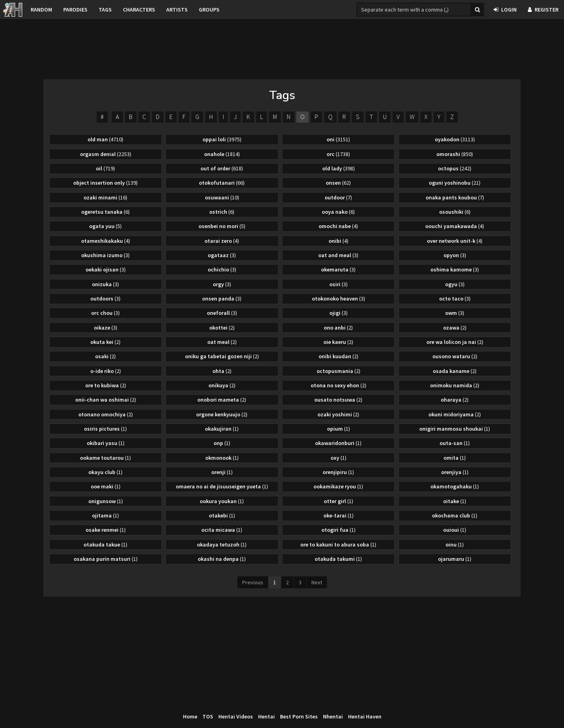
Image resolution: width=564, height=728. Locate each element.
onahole (222, 154)
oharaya (455, 400)
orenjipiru (338, 472)
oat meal (222, 342)
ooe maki (106, 486)
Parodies (75, 10)
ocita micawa (222, 530)
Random (41, 10)
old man (105, 139)
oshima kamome (455, 269)
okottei (222, 328)
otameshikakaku (106, 241)
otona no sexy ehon (338, 385)
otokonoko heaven (338, 299)
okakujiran (222, 429)
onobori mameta (222, 400)
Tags (105, 10)
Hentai (266, 716)
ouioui (455, 530)
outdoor (338, 197)
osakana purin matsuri (106, 559)
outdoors (105, 299)
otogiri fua (338, 530)
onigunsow (106, 501)
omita (455, 458)
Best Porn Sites (299, 716)
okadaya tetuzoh (222, 545)
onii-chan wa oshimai (106, 400)
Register (543, 10)
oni (338, 139)
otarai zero (222, 241)
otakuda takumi (338, 559)
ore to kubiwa (106, 385)
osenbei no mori (222, 226)
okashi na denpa (222, 559)
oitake (455, 501)
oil (105, 168)
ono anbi (338, 328)
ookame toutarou (105, 458)
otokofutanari (222, 183)
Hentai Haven (365, 716)
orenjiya (455, 472)
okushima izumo (105, 255)
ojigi (338, 313)
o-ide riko (106, 371)
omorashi (455, 154)
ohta (222, 371)
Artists (177, 10)
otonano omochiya (106, 414)
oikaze (106, 328)
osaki (105, 356)
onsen (338, 183)
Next (317, 582)
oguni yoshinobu (455, 183)
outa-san (455, 443)
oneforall (222, 313)
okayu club (105, 472)
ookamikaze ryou (338, 486)
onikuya (222, 385)
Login (505, 10)
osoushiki (455, 212)
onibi (338, 241)
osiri (338, 284)
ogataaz (222, 255)
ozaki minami (105, 197)
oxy (338, 458)
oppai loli (222, 139)
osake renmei (106, 530)
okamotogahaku (455, 486)
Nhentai (333, 716)
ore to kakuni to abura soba (338, 545)
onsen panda (222, 299)
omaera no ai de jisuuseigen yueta (222, 486)
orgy (222, 284)
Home (190, 716)
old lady (338, 168)
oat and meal (338, 255)
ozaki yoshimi (338, 414)
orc (338, 154)
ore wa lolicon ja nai (455, 342)
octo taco (455, 299)
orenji (222, 472)
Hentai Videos (236, 716)
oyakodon (455, 139)
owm (455, 313)
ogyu (455, 284)
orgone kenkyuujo (222, 414)
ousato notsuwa (338, 400)
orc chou (105, 313)
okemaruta (338, 269)
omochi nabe (338, 226)
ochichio (222, 269)
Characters (139, 10)
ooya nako (338, 212)
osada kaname (455, 371)
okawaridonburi (338, 443)
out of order (222, 168)
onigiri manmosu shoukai (455, 429)
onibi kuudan (338, 356)
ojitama (105, 515)
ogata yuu (105, 226)
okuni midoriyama (455, 414)
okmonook (222, 458)
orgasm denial (106, 154)
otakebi (222, 515)
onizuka (105, 284)
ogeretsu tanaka (105, 212)
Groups (209, 10)
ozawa (455, 328)
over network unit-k (455, 241)
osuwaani (222, 197)
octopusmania (338, 371)
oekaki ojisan (106, 269)
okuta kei (105, 342)
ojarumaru (455, 559)
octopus (455, 168)
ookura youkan (222, 501)
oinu (455, 545)
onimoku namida (455, 385)
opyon (455, 255)
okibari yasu (106, 443)
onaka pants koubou (455, 197)
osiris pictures (105, 429)
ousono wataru (455, 356)
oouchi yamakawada (455, 226)
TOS (208, 716)
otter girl (338, 501)
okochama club (455, 515)
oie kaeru (338, 342)
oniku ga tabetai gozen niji (222, 356)
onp (222, 443)
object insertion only (105, 183)
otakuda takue (105, 545)
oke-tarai (338, 515)
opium (338, 429)
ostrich (222, 212)
